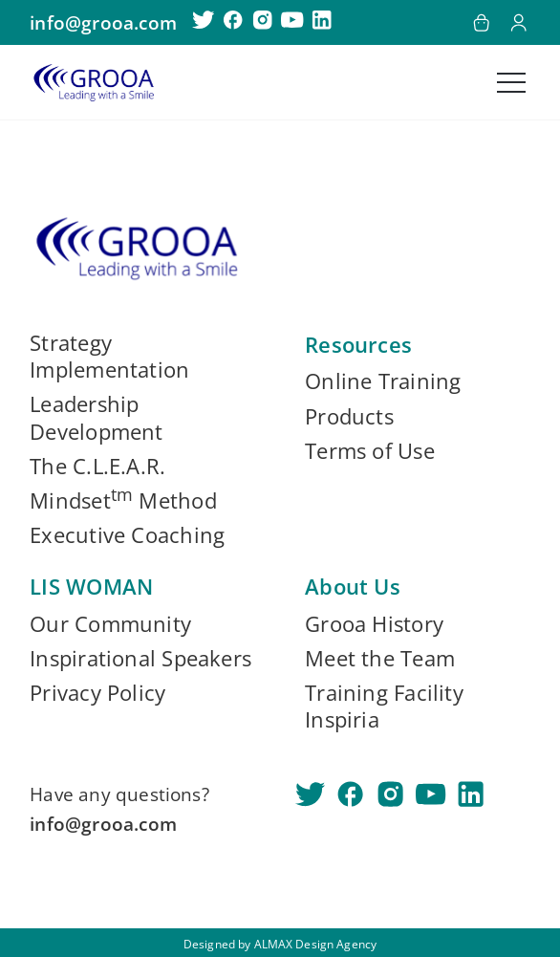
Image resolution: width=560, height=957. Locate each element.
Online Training (383, 381)
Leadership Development (96, 418)
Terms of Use (370, 451)
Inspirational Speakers (140, 659)
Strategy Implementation (109, 357)
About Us (353, 587)
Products (349, 417)
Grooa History (374, 624)
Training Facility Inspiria (384, 707)
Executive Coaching (127, 535)
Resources (358, 345)
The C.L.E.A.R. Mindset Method (123, 484)
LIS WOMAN (91, 587)
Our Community (110, 624)
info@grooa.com (103, 22)
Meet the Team (380, 659)
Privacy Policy (97, 693)
